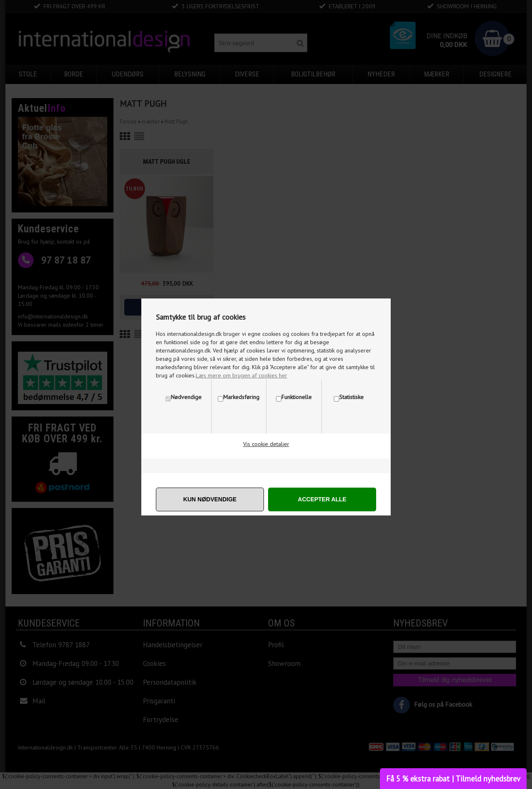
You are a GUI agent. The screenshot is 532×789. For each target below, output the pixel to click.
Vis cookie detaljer (266, 444)
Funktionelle (297, 397)
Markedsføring (241, 397)
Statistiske (351, 397)
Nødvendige (186, 397)
